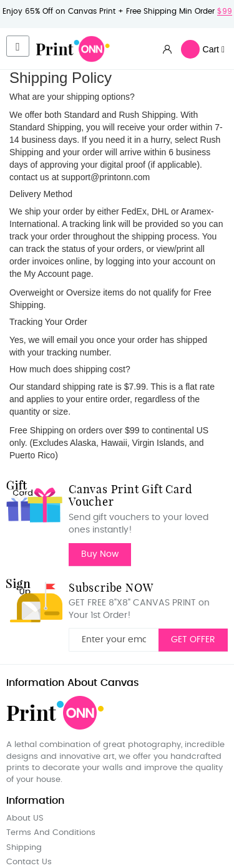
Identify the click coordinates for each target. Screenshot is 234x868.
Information (35, 801)
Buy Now (100, 554)
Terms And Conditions (51, 833)
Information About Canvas (73, 683)
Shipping (24, 848)
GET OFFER (193, 640)
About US (25, 818)
